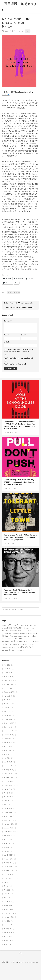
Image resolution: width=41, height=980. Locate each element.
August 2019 (8, 933)
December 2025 (9, 681)
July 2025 (7, 700)
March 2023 (8, 808)
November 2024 (9, 731)
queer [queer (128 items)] (36, 641)
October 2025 (8, 688)
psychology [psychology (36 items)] (30, 642)
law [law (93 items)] (35, 636)
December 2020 (9, 913)
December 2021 (9, 867)
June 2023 (7, 797)
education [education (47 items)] (14, 633)
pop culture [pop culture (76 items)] (23, 642)
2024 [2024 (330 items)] (8, 625)
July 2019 (7, 937)
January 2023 (8, 816)
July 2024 (7, 746)
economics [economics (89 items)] (7, 633)
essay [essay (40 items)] (26, 633)
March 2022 (8, 855)
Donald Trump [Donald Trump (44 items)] (27, 631)
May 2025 (7, 708)
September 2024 (9, 739)
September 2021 (9, 878)
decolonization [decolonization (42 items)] (14, 631)
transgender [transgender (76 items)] (7, 650)
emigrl (21, 31)
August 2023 (8, 789)
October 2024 (8, 735)
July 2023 (7, 793)
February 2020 (9, 925)
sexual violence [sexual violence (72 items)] (30, 645)
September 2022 (9, 832)
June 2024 (7, 750)
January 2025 (8, 723)
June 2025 (7, 704)
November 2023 (9, 777)
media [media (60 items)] (4, 639)
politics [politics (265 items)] (14, 641)
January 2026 (8, 677)
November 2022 (9, 824)
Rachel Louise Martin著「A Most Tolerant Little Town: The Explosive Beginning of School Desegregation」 (20, 537)
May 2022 (7, 847)
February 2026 (9, 673)
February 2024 (9, 766)
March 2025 (8, 715)
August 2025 (8, 696)
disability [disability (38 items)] (20, 631)
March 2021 (8, 902)
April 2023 (7, 805)
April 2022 (7, 851)
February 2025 (9, 719)
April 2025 (7, 712)
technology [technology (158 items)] (27, 647)
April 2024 (7, 758)
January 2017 (8, 940)
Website (7, 342)
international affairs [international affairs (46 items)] (24, 636)
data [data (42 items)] (8, 631)
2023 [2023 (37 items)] (3, 625)
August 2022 (8, 836)
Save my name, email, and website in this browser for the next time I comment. (19, 351)
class (9, 293)
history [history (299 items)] (7, 636)
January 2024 (8, 770)
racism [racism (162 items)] (6, 644)
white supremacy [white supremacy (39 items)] (20, 650)
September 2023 (9, 785)
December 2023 (9, 774)
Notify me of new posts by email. (15, 364)
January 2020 (8, 929)
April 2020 (7, 921)
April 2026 (7, 665)
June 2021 (7, 890)
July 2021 (7, 886)
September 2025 (9, 692)
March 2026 (8, 669)
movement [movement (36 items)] (28, 639)
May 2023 (7, 801)
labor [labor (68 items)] (31, 636)
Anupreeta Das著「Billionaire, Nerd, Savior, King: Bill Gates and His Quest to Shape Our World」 (19, 592)
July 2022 (7, 840)
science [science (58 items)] (17, 645)
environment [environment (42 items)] (21, 633)
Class (28, 31)
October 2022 (8, 828)
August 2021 (8, 882)
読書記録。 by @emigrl (20, 4)
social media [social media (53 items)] (10, 647)
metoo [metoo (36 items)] (24, 639)
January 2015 (8, 944)
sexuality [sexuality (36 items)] (22, 645)
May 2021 (7, 894)
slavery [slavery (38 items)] (4, 647)
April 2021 (7, 898)
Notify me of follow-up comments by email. (19, 358)
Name (7, 335)
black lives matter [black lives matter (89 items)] (14, 628)
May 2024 (7, 754)
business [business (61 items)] (25, 628)
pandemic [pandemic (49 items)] (35, 639)
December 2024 (9, 727)
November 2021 (9, 871)
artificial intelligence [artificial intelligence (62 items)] (26, 625)
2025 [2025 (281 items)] (15, 625)
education (16, 293)
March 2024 (8, 762)
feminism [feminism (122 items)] (32, 633)
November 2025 (9, 684)
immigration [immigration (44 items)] (15, 636)
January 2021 (8, 909)
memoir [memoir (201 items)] (18, 638)
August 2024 (8, 743)
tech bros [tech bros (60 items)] (18, 647)
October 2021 (8, 874)
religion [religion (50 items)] (12, 645)
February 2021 (9, 906)
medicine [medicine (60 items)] (10, 639)
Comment (8, 321)
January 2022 (8, 863)
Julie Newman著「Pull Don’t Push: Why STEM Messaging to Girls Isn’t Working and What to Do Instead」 (19, 482)
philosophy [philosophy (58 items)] (6, 642)
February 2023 (9, 812)
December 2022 (9, 820)
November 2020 (9, 917)
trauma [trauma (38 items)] (13, 650)
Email (24, 335)
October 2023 (8, 781)
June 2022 (7, 843)
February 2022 (9, 859)
